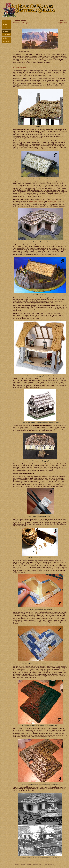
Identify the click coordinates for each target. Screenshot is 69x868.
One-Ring (53, 299)
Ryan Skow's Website (37, 201)
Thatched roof (52, 201)
